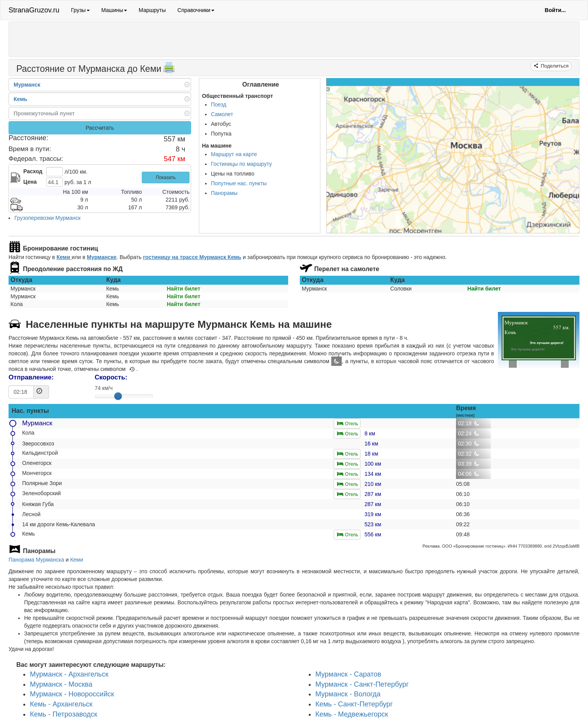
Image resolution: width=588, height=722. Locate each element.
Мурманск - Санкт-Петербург (362, 684)
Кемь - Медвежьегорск (352, 714)
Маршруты (152, 10)
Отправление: (31, 377)
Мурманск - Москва (61, 684)
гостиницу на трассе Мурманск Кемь (192, 257)
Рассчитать (100, 128)
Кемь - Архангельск (61, 704)
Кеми (64, 257)
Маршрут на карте (234, 154)
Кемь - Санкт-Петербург (354, 704)
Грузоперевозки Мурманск (47, 218)
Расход (33, 171)
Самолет (222, 114)
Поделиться (554, 66)
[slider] (118, 396)
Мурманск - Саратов (348, 674)
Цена (30, 182)
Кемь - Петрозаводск (63, 714)
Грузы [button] (80, 10)
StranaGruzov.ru (34, 10)
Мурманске (102, 257)
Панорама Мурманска (36, 560)
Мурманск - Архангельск (69, 674)
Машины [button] (114, 10)
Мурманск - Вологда (348, 694)
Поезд (219, 104)
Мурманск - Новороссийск (72, 694)
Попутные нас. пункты (239, 183)
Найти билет (183, 289)
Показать (166, 177)
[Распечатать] (169, 70)
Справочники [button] (196, 10)
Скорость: (111, 377)
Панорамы (224, 193)
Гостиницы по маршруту (241, 164)
